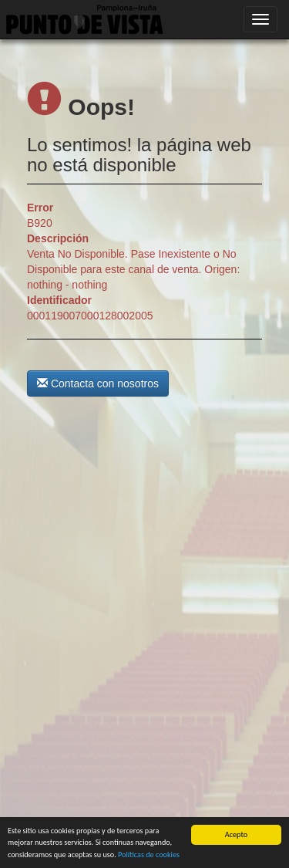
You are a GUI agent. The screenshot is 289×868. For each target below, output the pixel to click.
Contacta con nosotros (98, 383)
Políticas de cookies (149, 855)
